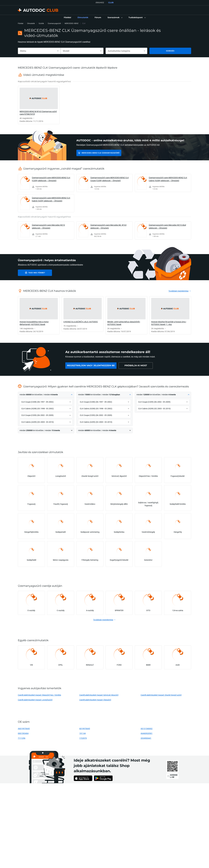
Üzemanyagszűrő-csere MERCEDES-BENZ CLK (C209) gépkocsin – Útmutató (51, 179)
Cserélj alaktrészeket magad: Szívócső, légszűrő (99, 695)
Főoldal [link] (21, 23)
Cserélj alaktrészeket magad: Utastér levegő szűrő (161, 695)
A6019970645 (24, 729)
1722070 (83, 738)
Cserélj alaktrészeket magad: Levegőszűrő (35, 700)
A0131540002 (147, 729)
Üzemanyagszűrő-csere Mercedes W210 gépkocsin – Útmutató (48, 226)
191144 (83, 733)
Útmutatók (31, 23)
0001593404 (23, 733)
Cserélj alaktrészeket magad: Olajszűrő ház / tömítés (39, 695)
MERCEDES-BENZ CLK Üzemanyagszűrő (101, 153)
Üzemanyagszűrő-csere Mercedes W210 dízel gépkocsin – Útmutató (167, 226)
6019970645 (85, 729)
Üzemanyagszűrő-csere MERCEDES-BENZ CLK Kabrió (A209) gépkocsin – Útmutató (51, 199)
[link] (67, 18)
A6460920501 (147, 733)
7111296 (22, 738)
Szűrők (41, 23)
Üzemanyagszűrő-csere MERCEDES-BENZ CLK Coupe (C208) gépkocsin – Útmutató (110, 179)
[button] (115, 18)
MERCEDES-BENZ (72, 23)
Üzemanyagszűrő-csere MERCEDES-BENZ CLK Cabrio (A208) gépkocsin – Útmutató (168, 179)
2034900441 (146, 738)
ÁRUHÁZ (100, 3)
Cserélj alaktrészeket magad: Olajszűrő (95, 700)
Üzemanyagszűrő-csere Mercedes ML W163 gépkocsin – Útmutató (108, 226)
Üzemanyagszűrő (54, 23)
